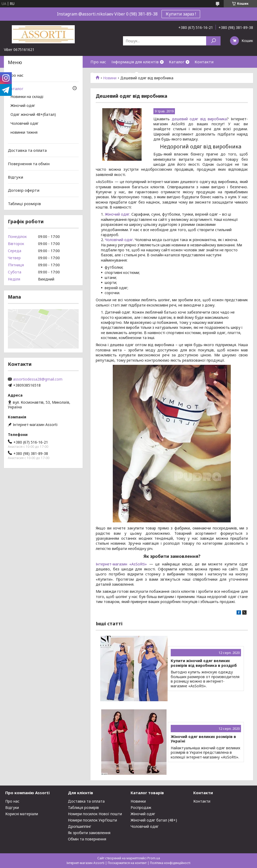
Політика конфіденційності (170, 863)
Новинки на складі (27, 97)
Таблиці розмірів (24, 204)
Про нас (98, 62)
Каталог (177, 62)
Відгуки (15, 177)
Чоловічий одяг (119, 240)
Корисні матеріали (22, 814)
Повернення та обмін (29, 164)
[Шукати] (213, 41)
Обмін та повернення (87, 839)
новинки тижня (24, 133)
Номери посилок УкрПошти (92, 820)
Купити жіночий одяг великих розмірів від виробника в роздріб (204, 663)
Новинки (138, 801)
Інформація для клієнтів (135, 62)
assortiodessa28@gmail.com (38, 379)
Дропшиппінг (80, 826)
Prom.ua (154, 858)
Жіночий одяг (23, 106)
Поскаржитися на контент (127, 863)
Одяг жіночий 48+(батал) (33, 115)
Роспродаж (141, 807)
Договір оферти (106, 74)
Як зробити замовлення (89, 833)
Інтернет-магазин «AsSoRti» (122, 564)
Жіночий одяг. (118, 214)
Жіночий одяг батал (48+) (154, 820)
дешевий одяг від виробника (199, 119)
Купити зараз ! (181, 14)
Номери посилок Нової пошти (95, 814)
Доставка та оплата (27, 150)
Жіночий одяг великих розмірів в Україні (203, 739)
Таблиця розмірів (83, 807)
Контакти (204, 62)
